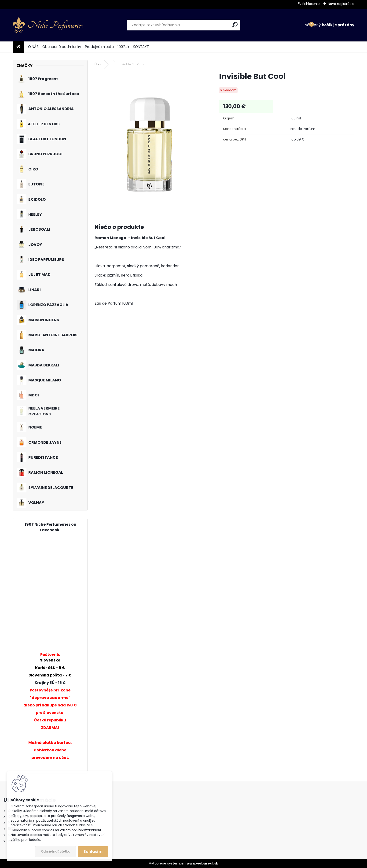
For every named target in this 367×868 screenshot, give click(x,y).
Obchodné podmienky (62, 47)
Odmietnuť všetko (56, 851)
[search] (235, 25)
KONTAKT (141, 47)
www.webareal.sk (202, 863)
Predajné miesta (99, 47)
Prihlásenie (311, 4)
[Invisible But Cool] (149, 142)
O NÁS (33, 47)
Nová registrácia (341, 4)
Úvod (99, 64)
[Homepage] (18, 47)
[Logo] (48, 25)
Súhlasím (93, 851)
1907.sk (123, 47)
